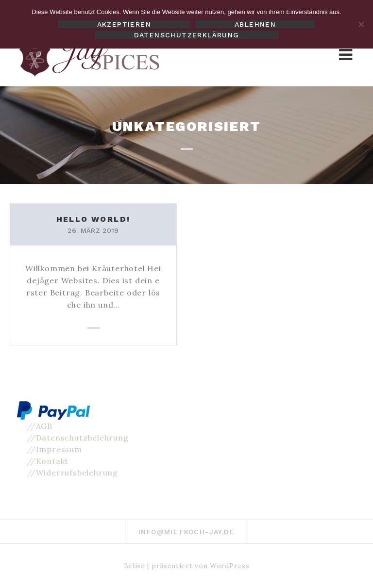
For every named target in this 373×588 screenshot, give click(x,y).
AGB (44, 426)
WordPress (229, 566)
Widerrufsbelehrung (77, 473)
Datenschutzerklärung (187, 35)
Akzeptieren (124, 24)
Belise (135, 566)
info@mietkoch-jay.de (186, 532)
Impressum (59, 449)
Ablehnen (255, 24)
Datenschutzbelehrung (82, 438)
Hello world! (93, 219)
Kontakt (52, 461)
